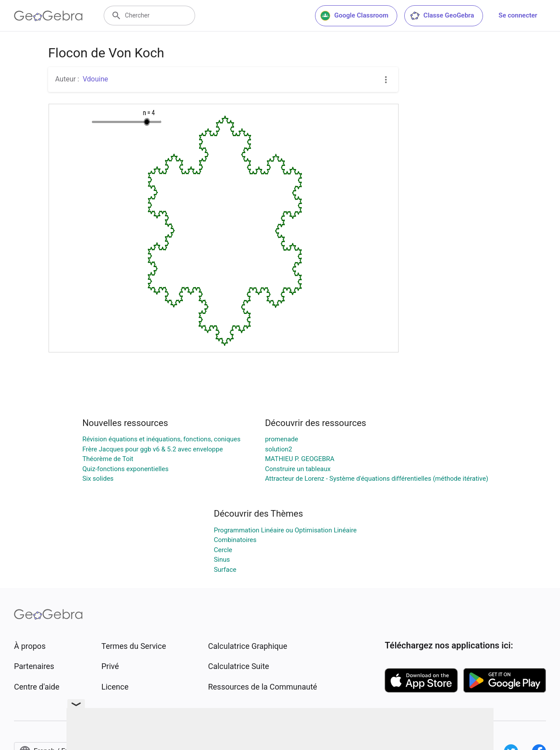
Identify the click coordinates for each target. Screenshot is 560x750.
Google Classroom (354, 16)
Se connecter (518, 15)
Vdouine (95, 79)
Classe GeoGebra (442, 16)
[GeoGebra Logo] (48, 16)
